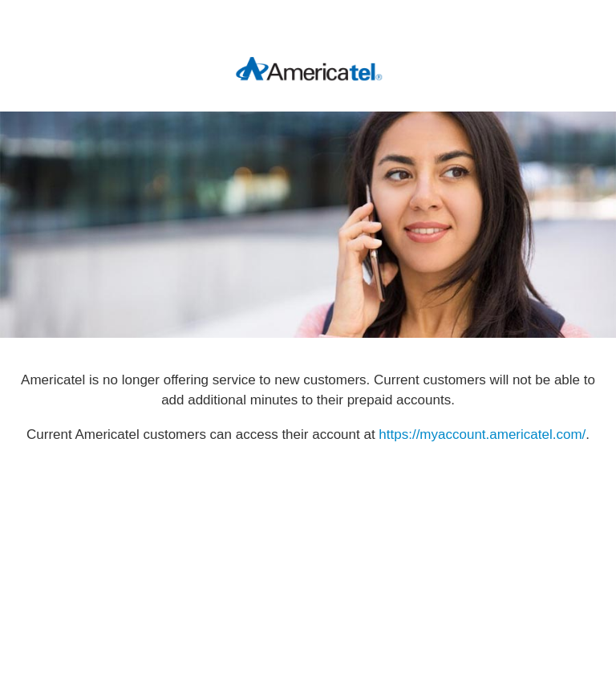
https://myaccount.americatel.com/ (482, 434)
